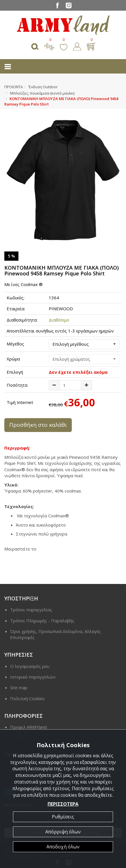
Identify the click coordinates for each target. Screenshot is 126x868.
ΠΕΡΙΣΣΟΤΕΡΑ (63, 804)
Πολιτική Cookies (27, 698)
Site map (19, 687)
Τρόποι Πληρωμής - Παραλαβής (42, 621)
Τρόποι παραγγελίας (31, 610)
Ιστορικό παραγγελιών (33, 677)
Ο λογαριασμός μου (30, 666)
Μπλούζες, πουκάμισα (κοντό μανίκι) (42, 93)
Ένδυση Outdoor (43, 87)
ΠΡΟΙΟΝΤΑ (14, 87)
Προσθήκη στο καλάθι (38, 425)
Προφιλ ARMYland (28, 727)
